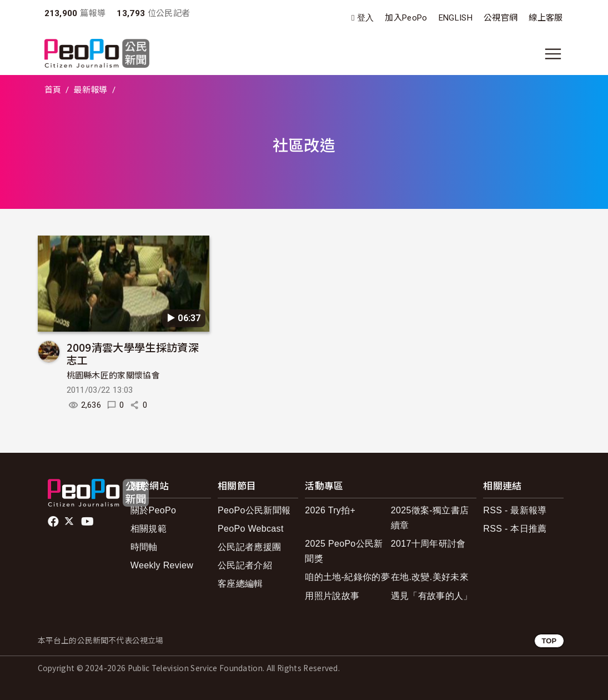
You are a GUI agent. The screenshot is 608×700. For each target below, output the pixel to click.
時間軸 (144, 547)
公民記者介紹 (245, 565)
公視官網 (501, 18)
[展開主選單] (553, 54)
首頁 (53, 90)
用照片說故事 (332, 596)
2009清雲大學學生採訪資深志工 (133, 354)
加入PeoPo (406, 18)
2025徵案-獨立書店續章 (430, 518)
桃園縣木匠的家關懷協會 (114, 376)
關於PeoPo (153, 510)
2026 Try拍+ (330, 510)
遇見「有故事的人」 (432, 596)
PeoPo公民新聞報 (254, 510)
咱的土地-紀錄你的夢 (347, 577)
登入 (366, 18)
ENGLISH (456, 18)
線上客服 (546, 18)
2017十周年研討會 (428, 544)
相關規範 (149, 529)
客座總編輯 (240, 584)
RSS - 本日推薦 (515, 529)
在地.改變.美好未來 (430, 577)
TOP (549, 641)
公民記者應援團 (249, 547)
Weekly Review (162, 565)
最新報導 (90, 90)
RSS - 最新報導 (515, 510)
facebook (54, 522)
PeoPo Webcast (251, 529)
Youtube (88, 522)
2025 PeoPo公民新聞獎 (344, 551)
